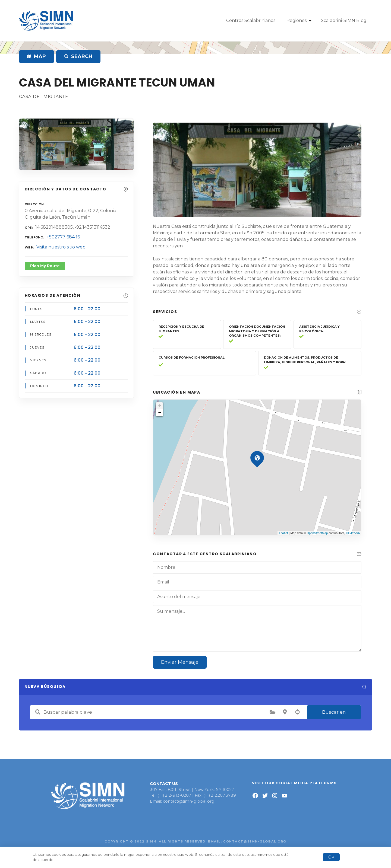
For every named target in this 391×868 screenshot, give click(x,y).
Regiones (297, 20)
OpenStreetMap (317, 533)
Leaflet (283, 533)
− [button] (160, 413)
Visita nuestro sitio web (61, 247)
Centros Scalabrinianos (251, 20)
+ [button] (160, 406)
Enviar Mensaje (180, 662)
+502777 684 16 (63, 237)
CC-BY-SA (353, 533)
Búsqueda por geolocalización (297, 712)
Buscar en (334, 712)
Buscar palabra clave (38, 712)
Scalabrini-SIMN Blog (344, 20)
